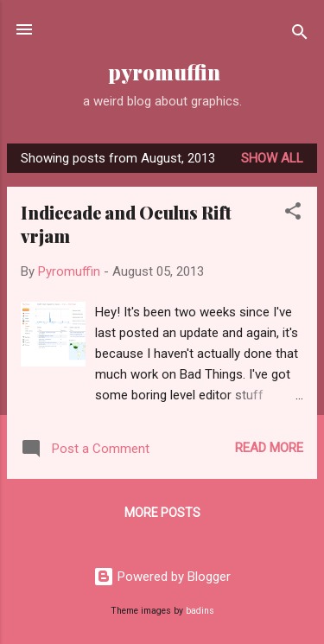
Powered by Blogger (162, 577)
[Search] (300, 35)
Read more (269, 448)
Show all (272, 158)
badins (200, 611)
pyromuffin (162, 72)
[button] (293, 214)
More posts (162, 513)
